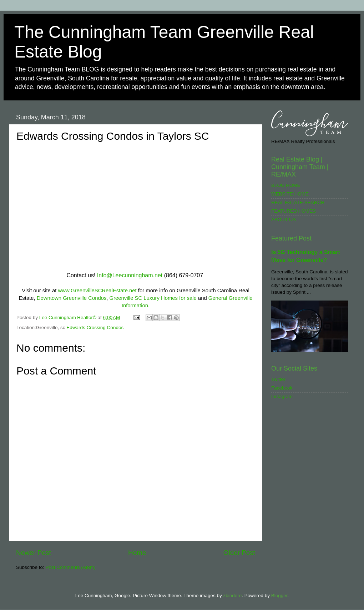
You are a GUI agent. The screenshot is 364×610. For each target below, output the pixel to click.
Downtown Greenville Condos (72, 298)
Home (137, 553)
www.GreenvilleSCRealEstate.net (97, 291)
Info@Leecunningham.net (130, 275)
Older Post (239, 553)
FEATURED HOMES (294, 211)
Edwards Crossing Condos (95, 328)
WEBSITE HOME (290, 194)
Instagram (282, 396)
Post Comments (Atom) (71, 567)
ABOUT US (284, 220)
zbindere (232, 596)
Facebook (282, 388)
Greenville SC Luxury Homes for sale (153, 298)
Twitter (278, 379)
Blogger (279, 596)
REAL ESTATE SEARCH (298, 202)
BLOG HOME (286, 185)
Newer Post (34, 553)
